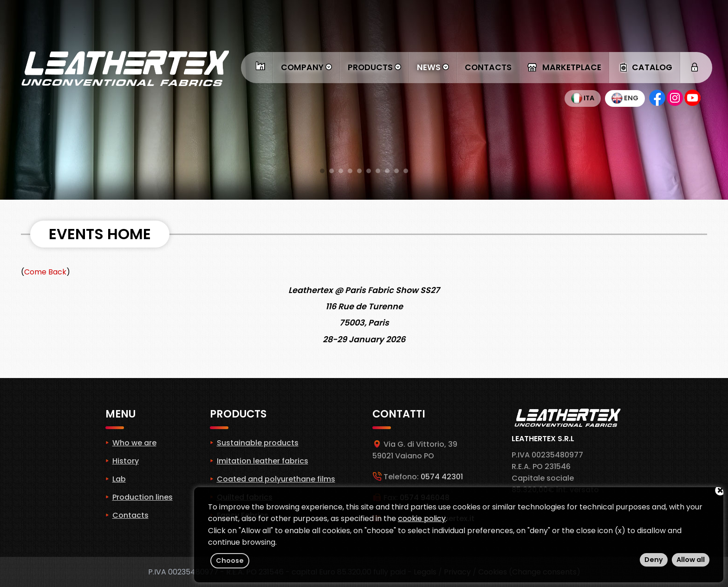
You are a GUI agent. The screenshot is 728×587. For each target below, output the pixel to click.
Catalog (645, 67)
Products (374, 67)
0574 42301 (442, 477)
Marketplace (564, 67)
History (126, 461)
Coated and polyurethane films (276, 479)
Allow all (691, 560)
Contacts (488, 67)
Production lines (143, 497)
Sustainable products (258, 443)
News (433, 67)
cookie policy (422, 519)
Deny (654, 560)
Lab (119, 479)
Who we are (134, 443)
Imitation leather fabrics (263, 461)
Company (306, 67)
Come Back (45, 272)
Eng (625, 98)
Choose (230, 561)
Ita (583, 98)
